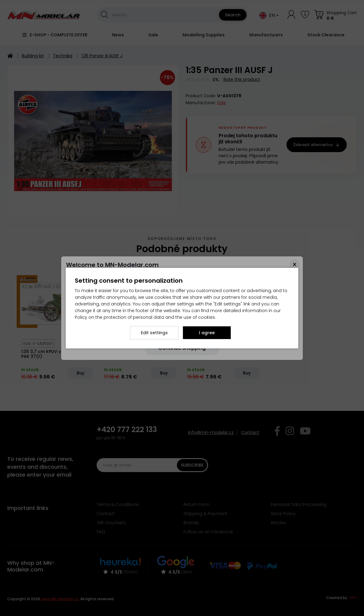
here (135, 275)
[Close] (295, 265)
